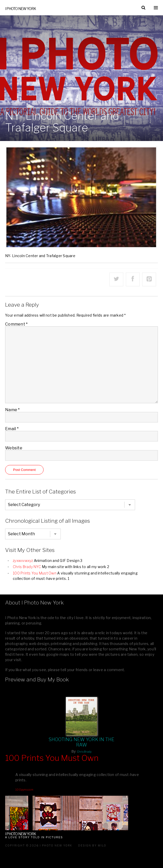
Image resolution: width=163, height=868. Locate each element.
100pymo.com (24, 790)
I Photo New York (21, 9)
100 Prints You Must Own (35, 573)
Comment (16, 324)
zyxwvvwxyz (23, 561)
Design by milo (92, 845)
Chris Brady (84, 752)
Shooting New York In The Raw (82, 742)
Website (14, 448)
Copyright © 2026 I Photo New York (39, 845)
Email (12, 429)
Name (13, 410)
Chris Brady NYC (27, 567)
